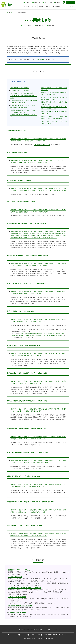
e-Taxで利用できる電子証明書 (42, 145)
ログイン (71, 2)
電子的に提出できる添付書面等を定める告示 (22, 93)
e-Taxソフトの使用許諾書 (15, 577)
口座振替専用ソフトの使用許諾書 (17, 613)
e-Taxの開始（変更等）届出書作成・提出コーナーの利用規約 (25, 588)
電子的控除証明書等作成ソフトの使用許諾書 (20, 606)
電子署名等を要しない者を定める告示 (21, 90)
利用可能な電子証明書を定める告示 (20, 88)
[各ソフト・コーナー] (15, 12)
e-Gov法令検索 (40, 59)
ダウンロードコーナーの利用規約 (17, 597)
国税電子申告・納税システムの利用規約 (19, 570)
